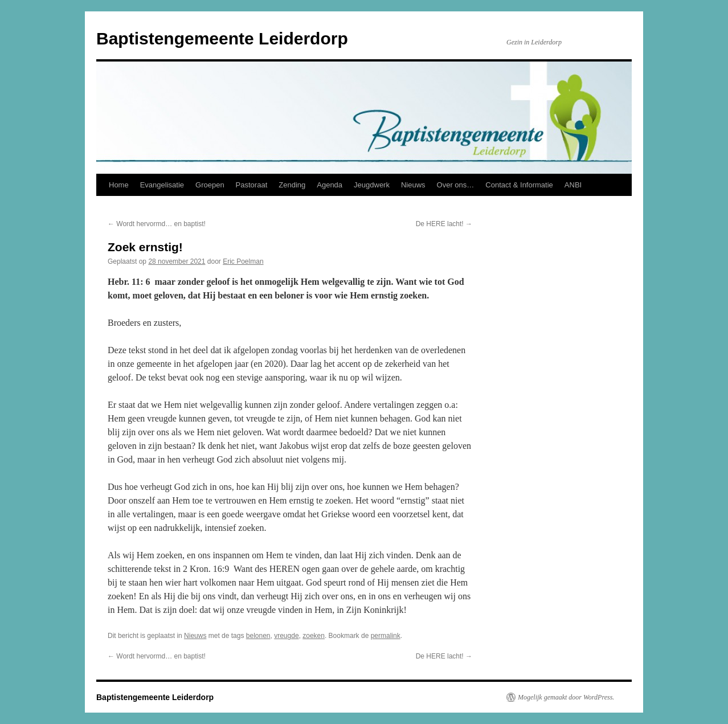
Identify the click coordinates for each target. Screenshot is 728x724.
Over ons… (456, 185)
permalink (386, 636)
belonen (258, 636)
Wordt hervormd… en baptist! (157, 224)
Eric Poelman (243, 261)
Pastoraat (252, 185)
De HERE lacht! (444, 224)
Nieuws (413, 185)
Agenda (330, 185)
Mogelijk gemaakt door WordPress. (566, 697)
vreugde (286, 636)
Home (119, 185)
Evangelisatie (162, 185)
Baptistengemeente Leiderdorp (222, 38)
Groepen (210, 185)
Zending (292, 185)
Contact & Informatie (519, 185)
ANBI (573, 185)
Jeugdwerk (372, 185)
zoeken (314, 636)
